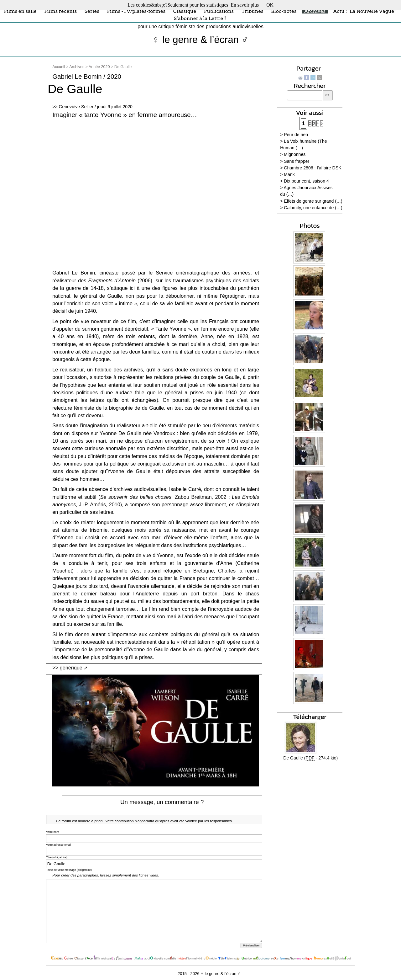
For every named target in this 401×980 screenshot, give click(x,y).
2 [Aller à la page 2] (310, 123)
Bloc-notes (284, 11)
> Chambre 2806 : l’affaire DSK (311, 168)
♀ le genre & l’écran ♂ (201, 40)
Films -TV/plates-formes (136, 11)
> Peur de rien (294, 135)
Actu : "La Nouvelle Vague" (364, 11)
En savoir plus (245, 5)
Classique (185, 11)
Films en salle (20, 11)
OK (270, 5)
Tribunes (253, 11)
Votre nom (52, 832)
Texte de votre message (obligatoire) (69, 870)
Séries (92, 11)
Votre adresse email (59, 845)
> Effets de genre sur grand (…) (311, 201)
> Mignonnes (293, 154)
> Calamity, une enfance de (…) (311, 208)
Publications (219, 11)
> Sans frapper (295, 161)
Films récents (60, 11)
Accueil (59, 67)
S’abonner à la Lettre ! (200, 18)
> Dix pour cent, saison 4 (305, 181)
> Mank (287, 174)
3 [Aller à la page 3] (314, 123)
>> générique (67, 668)
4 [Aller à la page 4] (318, 123)
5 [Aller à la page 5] (322, 123)
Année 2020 (99, 67)
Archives (315, 11)
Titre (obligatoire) (57, 857)
